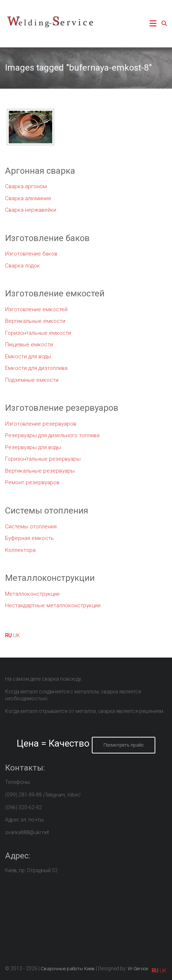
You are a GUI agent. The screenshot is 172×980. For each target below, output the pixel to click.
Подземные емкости (32, 380)
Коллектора (20, 550)
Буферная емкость (29, 538)
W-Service (138, 969)
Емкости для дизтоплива (36, 368)
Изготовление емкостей (36, 309)
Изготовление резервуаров (41, 424)
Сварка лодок (22, 266)
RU (8, 635)
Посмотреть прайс (124, 745)
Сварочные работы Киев (68, 969)
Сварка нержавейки (31, 210)
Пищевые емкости (29, 345)
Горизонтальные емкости (38, 333)
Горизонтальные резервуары (43, 459)
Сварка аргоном (26, 186)
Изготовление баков (31, 254)
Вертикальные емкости (35, 321)
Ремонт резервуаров (32, 482)
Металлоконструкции (32, 594)
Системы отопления (31, 527)
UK (17, 635)
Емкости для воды (28, 356)
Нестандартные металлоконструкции (53, 605)
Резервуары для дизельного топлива (52, 435)
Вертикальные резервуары (40, 471)
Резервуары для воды (33, 447)
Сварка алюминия (28, 198)
